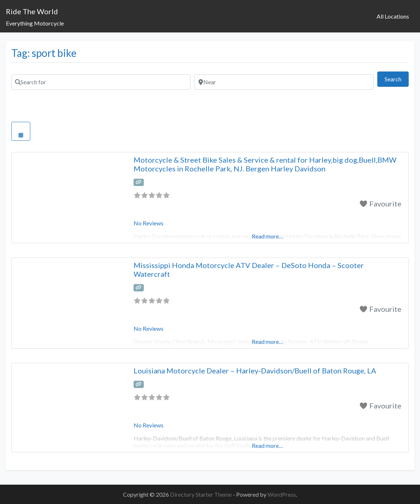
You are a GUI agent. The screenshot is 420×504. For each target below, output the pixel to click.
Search (397, 78)
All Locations (393, 16)
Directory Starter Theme (201, 494)
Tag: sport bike (44, 53)
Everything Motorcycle (35, 23)
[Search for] (101, 82)
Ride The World (32, 11)
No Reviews (149, 223)
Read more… (267, 445)
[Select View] (21, 131)
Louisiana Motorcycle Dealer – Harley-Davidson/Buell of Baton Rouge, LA (255, 371)
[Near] (284, 82)
